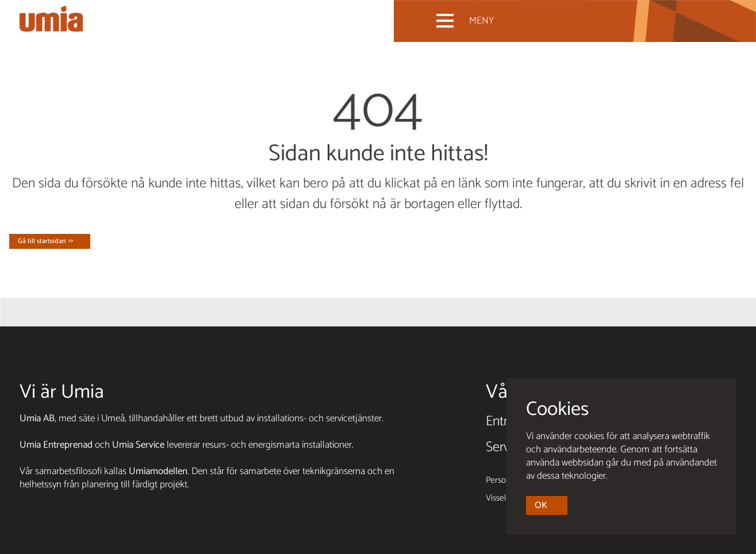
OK (541, 505)
